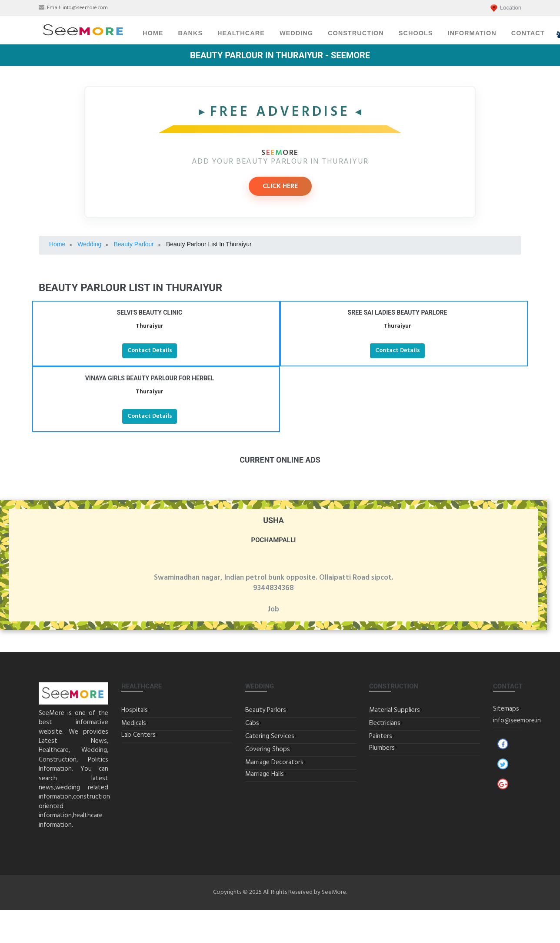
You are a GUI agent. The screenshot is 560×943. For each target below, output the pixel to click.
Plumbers (382, 748)
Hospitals (135, 710)
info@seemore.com (85, 8)
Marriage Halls (265, 774)
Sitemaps (506, 709)
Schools (416, 33)
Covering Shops (268, 749)
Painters (381, 736)
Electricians (385, 723)
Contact (528, 33)
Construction (356, 33)
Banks (191, 33)
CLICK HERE (280, 186)
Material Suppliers (395, 710)
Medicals (134, 723)
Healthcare (241, 33)
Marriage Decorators (274, 762)
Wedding (296, 33)
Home (153, 33)
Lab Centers (138, 735)
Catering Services (270, 736)
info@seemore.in (517, 721)
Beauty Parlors (266, 710)
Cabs (252, 723)
